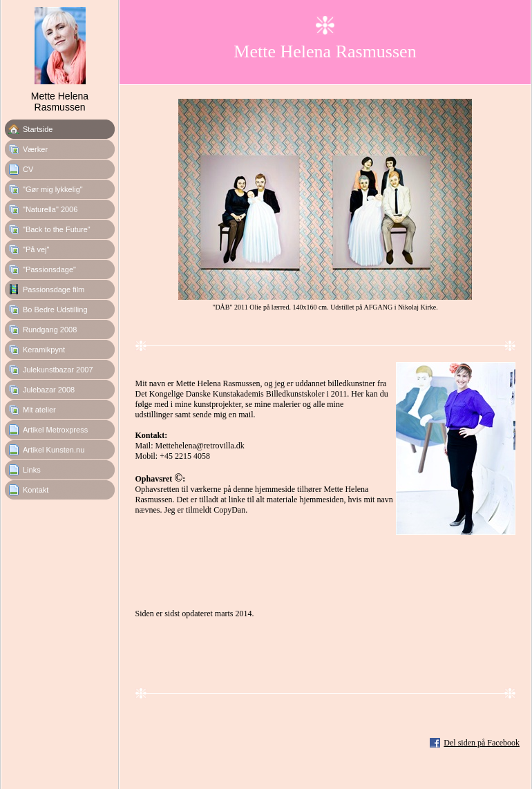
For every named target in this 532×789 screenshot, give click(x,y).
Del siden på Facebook (482, 743)
